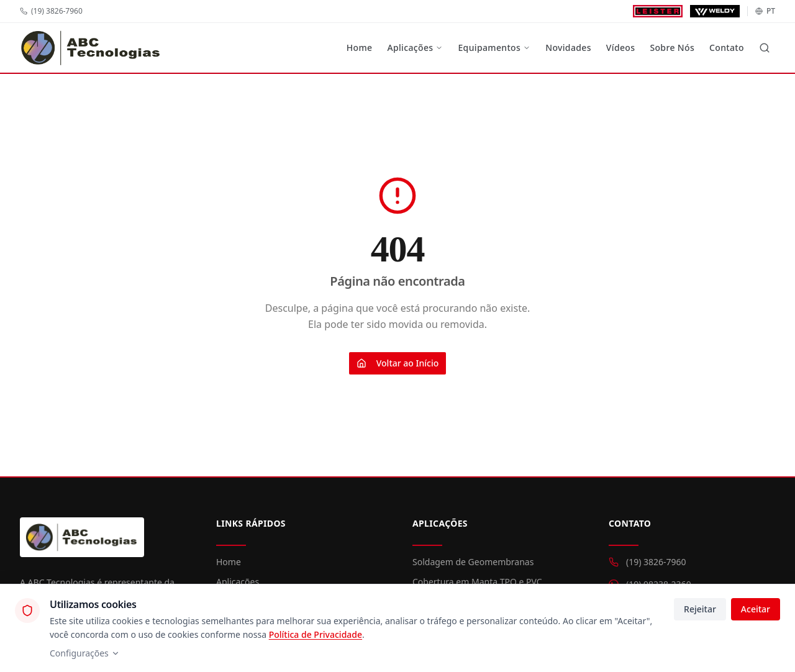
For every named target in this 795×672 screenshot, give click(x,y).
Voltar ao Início (398, 363)
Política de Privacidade (316, 634)
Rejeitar (700, 609)
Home (360, 48)
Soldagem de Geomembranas (473, 562)
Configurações (85, 653)
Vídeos (621, 48)
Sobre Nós (672, 48)
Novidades (568, 48)
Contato (727, 48)
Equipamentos (494, 48)
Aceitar (756, 609)
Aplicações (415, 48)
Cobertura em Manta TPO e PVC (477, 582)
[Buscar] (765, 48)
